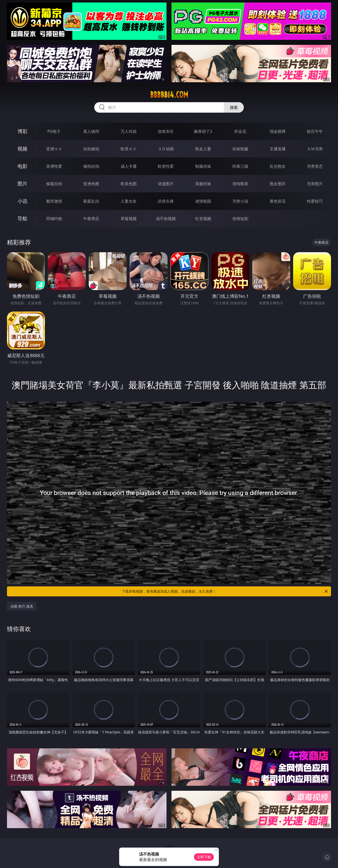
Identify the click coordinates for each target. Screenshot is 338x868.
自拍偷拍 (91, 149)
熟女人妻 (203, 149)
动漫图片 (166, 184)
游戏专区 (166, 131)
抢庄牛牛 (315, 131)
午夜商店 (91, 219)
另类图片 (315, 184)
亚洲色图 (91, 184)
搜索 (234, 107)
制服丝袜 (203, 166)
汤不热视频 (166, 219)
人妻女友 (129, 201)
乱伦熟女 (278, 166)
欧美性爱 (166, 166)
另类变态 (315, 166)
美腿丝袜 (203, 184)
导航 (22, 218)
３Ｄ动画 (166, 149)
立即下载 (204, 857)
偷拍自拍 (91, 166)
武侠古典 (166, 201)
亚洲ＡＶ (54, 149)
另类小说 (240, 201)
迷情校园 (203, 201)
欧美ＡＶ (129, 149)
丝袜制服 (240, 149)
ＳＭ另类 (315, 149)
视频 (22, 149)
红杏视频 (203, 219)
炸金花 (240, 131)
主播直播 (278, 149)
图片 (22, 184)
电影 (22, 166)
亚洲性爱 (54, 166)
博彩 (22, 131)
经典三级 (240, 166)
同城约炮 (54, 219)
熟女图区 (278, 184)
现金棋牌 (278, 131)
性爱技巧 (315, 201)
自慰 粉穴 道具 (22, 606)
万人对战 (129, 131)
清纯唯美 (240, 184)
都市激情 (54, 201)
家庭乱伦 (91, 201)
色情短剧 (240, 219)
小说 (22, 201)
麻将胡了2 (203, 131)
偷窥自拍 (54, 184)
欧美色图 (129, 184)
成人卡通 (129, 166)
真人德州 (91, 131)
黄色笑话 (278, 201)
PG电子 (54, 131)
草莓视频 (129, 219)
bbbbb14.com (169, 95)
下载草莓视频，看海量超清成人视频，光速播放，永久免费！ (225, 591)
